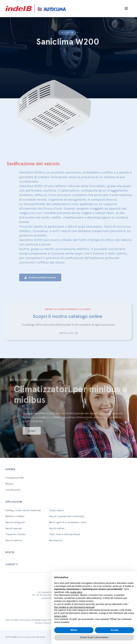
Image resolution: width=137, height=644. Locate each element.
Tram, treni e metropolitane (65, 534)
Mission (9, 484)
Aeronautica (56, 540)
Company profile (15, 478)
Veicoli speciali (13, 528)
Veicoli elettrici (14, 540)
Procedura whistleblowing (33, 620)
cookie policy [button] (76, 592)
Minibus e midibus (15, 516)
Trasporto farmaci (16, 534)
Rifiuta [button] (74, 630)
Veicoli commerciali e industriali (66, 516)
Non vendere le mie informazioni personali (74, 607)
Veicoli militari (57, 528)
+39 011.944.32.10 (44, 595)
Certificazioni (13, 490)
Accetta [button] (114, 630)
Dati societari (12, 620)
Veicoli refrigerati (15, 522)
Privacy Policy (43, 623)
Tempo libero (57, 510)
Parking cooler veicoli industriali (23, 510)
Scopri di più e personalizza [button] (94, 637)
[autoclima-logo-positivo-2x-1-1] (36, 3)
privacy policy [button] (61, 616)
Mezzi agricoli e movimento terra (68, 522)
